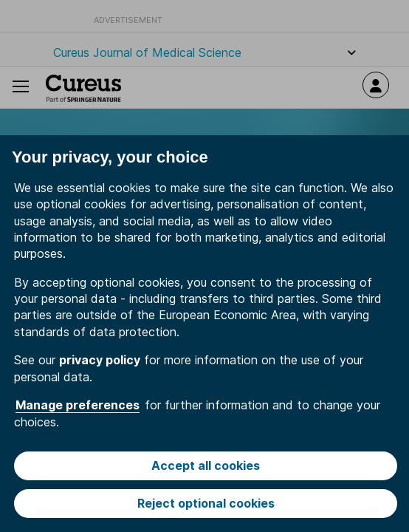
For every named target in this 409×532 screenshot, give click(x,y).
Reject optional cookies (206, 503)
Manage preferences (78, 405)
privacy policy (100, 360)
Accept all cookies (206, 465)
